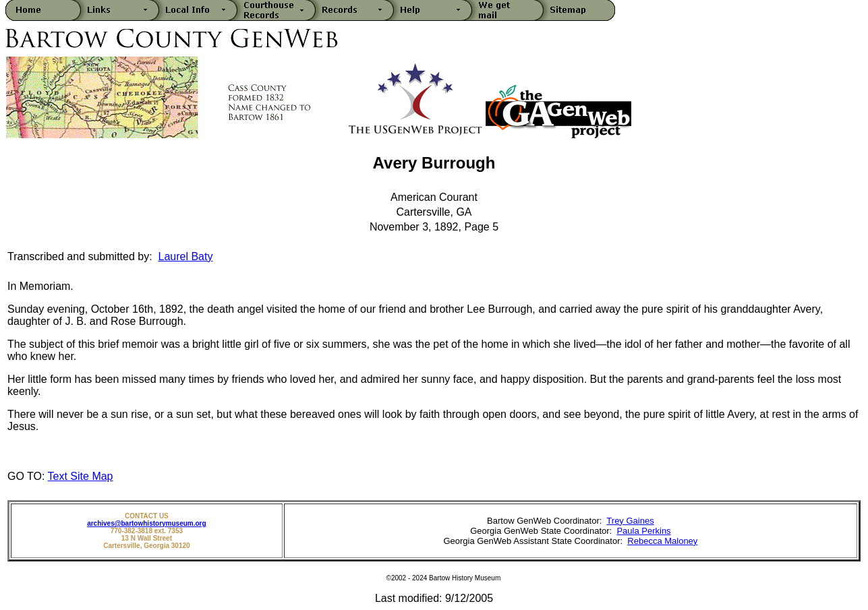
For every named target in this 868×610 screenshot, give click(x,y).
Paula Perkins (643, 531)
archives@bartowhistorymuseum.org (146, 523)
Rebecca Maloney (662, 541)
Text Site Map (81, 476)
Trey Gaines (630, 521)
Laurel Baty (186, 256)
